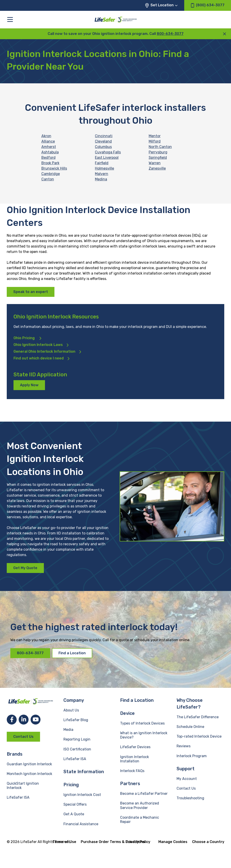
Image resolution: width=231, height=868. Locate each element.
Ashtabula (50, 152)
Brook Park (50, 163)
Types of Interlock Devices (142, 723)
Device (127, 713)
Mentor (155, 136)
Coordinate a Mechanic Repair (140, 820)
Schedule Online (190, 727)
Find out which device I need (39, 358)
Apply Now (29, 385)
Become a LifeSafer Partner (144, 794)
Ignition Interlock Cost (82, 795)
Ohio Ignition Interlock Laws (38, 345)
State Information (84, 772)
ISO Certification (77, 749)
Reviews (184, 746)
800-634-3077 (170, 34)
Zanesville (157, 168)
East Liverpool (107, 158)
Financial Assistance (81, 824)
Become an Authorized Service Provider (140, 805)
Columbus (103, 147)
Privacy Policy (138, 842)
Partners (130, 784)
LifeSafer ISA (18, 797)
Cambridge (51, 174)
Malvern (102, 174)
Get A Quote (74, 814)
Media (68, 730)
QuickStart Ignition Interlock (23, 786)
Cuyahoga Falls (108, 152)
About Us (71, 710)
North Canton (160, 147)
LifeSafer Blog (76, 720)
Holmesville (104, 168)
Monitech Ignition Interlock (29, 774)
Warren (155, 163)
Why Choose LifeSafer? (190, 704)
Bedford (48, 158)
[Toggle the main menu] (10, 19)
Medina (101, 179)
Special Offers (75, 804)
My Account (187, 779)
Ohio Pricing (25, 338)
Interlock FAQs (132, 771)
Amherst (49, 147)
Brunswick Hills (54, 168)
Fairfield (102, 163)
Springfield (158, 158)
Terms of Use (64, 842)
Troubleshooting (190, 798)
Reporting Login (77, 739)
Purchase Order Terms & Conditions (113, 842)
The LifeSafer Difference (198, 717)
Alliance (48, 141)
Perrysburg (158, 152)
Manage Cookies (173, 842)
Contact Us (23, 737)
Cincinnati (104, 136)
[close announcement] (225, 34)
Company (74, 700)
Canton (48, 179)
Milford (155, 141)
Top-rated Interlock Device (199, 736)
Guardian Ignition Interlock (29, 764)
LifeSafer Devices (135, 747)
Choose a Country (208, 842)
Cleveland (103, 141)
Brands (15, 754)
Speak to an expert (31, 292)
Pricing (71, 785)
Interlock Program (192, 756)
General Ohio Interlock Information (44, 351)
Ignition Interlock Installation (135, 759)
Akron (46, 136)
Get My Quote (25, 568)
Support (186, 769)
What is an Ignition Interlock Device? (144, 735)
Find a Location (72, 653)
